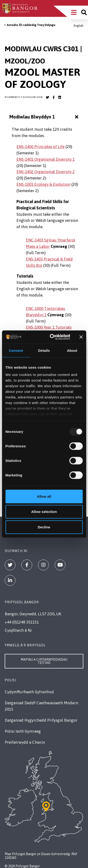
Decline (44, 527)
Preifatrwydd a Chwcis (25, 742)
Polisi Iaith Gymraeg (23, 731)
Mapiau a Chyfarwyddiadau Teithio (44, 661)
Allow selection (44, 512)
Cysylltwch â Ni (18, 630)
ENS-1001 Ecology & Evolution (43, 184)
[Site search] (84, 12)
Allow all (44, 496)
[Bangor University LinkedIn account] (60, 97)
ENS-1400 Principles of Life (40, 147)
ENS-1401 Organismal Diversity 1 (46, 159)
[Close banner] (81, 337)
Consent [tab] (16, 350)
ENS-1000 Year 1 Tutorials (49, 327)
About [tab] (72, 350)
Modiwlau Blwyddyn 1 (44, 117)
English (78, 26)
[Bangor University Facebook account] (54, 97)
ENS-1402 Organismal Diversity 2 (46, 172)
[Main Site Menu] (74, 12)
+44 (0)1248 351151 (22, 622)
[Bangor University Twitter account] (47, 97)
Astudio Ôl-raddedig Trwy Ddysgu (31, 25)
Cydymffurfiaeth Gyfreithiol (29, 692)
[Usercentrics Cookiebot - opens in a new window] (52, 337)
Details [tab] (44, 350)
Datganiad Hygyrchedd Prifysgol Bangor (41, 720)
